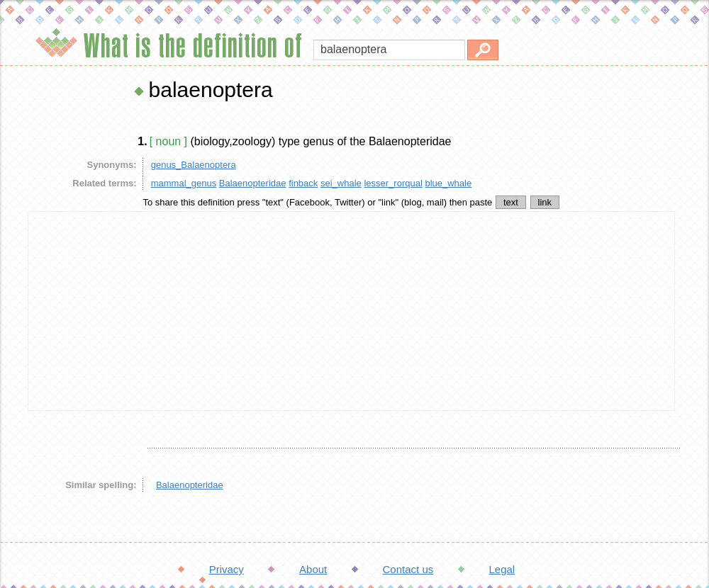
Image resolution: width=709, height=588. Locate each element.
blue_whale (448, 183)
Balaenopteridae (253, 183)
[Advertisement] (351, 311)
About (313, 569)
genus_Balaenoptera (194, 165)
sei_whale (341, 183)
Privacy (227, 569)
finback (303, 183)
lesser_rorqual (393, 183)
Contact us (408, 569)
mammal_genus (184, 183)
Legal (502, 569)
